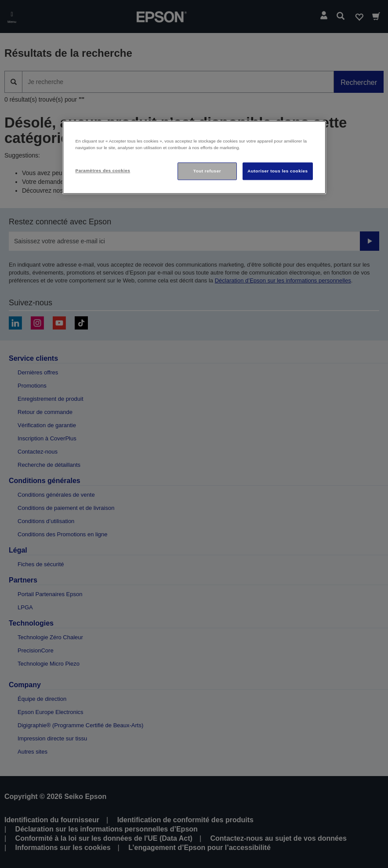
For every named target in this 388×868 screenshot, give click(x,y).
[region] (194, 157)
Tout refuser (207, 171)
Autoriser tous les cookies (277, 171)
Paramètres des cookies (103, 170)
